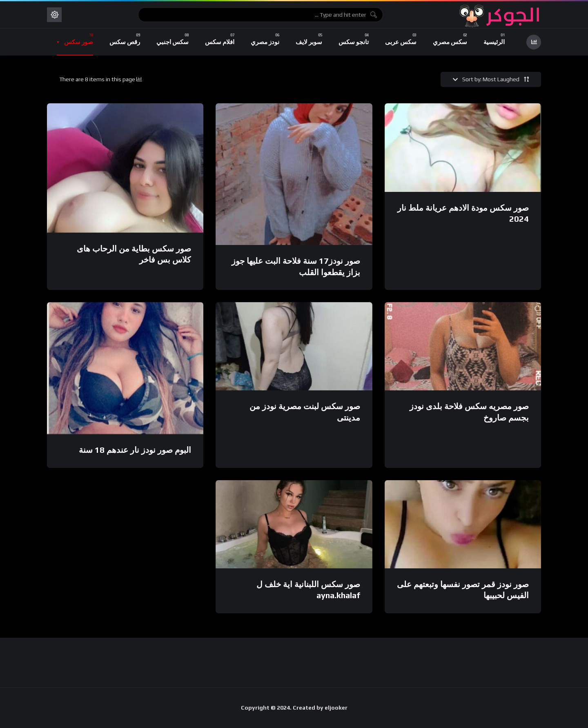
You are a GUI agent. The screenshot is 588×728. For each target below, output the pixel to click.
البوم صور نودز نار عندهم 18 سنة (135, 450)
